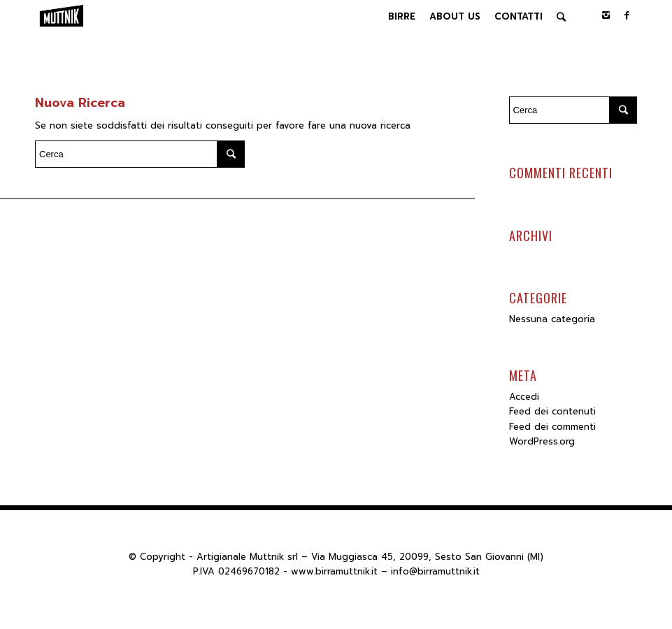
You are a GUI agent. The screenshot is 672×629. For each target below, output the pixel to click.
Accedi (524, 397)
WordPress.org (542, 441)
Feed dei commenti (552, 427)
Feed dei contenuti (552, 411)
